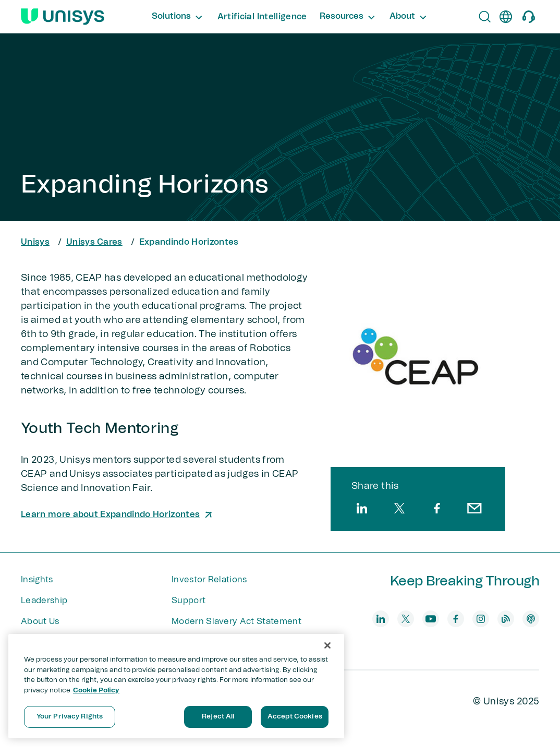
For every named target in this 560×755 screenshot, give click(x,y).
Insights (37, 580)
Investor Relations (209, 580)
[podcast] (531, 619)
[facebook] (437, 508)
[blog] (506, 619)
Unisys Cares (94, 242)
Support (188, 601)
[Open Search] (485, 17)
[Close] (327, 645)
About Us (40, 621)
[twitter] (399, 508)
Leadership (44, 601)
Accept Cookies (295, 717)
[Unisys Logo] (63, 17)
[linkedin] (362, 508)
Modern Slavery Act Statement (236, 621)
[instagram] (481, 619)
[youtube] (431, 619)
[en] (506, 17)
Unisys (35, 242)
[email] (474, 508)
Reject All (218, 717)
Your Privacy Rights (70, 717)
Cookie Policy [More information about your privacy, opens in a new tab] (96, 691)
